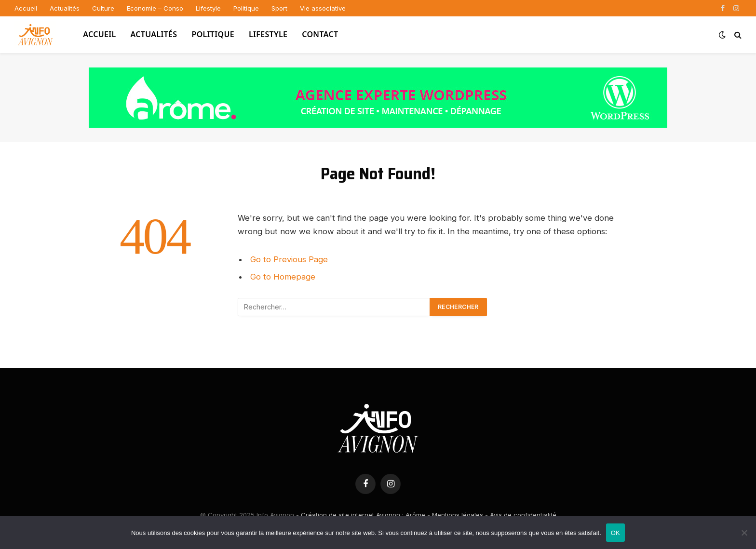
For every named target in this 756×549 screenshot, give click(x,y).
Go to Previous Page (289, 259)
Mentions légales (458, 515)
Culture (103, 8)
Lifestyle (208, 8)
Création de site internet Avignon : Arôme (363, 515)
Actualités (65, 8)
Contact (320, 34)
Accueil (26, 8)
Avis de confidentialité (523, 515)
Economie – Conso (155, 8)
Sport (279, 8)
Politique (246, 8)
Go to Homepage (283, 277)
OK (615, 533)
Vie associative (323, 8)
